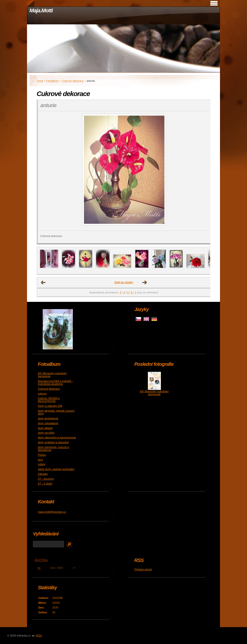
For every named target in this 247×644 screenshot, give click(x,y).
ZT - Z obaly (45, 484)
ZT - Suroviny (46, 479)
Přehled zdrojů (143, 569)
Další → (145, 283)
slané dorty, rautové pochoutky (56, 469)
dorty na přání (46, 433)
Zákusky (43, 474)
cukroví (42, 394)
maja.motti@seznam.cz (52, 512)
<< (39, 568)
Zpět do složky (124, 282)
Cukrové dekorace (73, 81)
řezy (40, 460)
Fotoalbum (52, 81)
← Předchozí (43, 283)
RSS (39, 636)
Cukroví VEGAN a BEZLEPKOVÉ (49, 400)
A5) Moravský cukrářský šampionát (154, 393)
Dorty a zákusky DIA (50, 406)
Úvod (40, 81)
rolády (41, 464)
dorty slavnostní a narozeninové (57, 437)
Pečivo (42, 455)
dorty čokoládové (48, 423)
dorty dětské (45, 428)
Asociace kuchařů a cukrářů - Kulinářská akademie (55, 382)
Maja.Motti (41, 10)
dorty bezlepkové (48, 418)
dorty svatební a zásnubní (53, 442)
